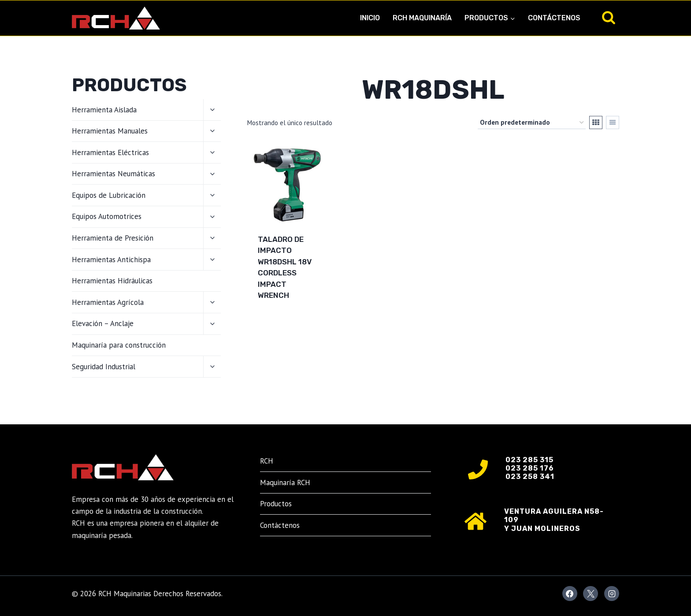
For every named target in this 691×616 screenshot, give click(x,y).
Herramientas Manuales (110, 131)
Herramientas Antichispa (111, 260)
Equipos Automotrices (107, 216)
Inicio (370, 18)
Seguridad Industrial (104, 367)
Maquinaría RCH (285, 482)
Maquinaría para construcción (119, 345)
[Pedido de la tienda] (532, 122)
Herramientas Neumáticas (113, 174)
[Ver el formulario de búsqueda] (609, 18)
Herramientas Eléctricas (110, 152)
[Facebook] (570, 594)
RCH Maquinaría (422, 18)
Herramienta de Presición (113, 238)
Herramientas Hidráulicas (112, 281)
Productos (276, 504)
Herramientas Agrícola (108, 302)
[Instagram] (612, 594)
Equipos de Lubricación (109, 195)
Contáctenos (554, 18)
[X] (591, 594)
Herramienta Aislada (104, 110)
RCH (267, 461)
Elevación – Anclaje (103, 323)
